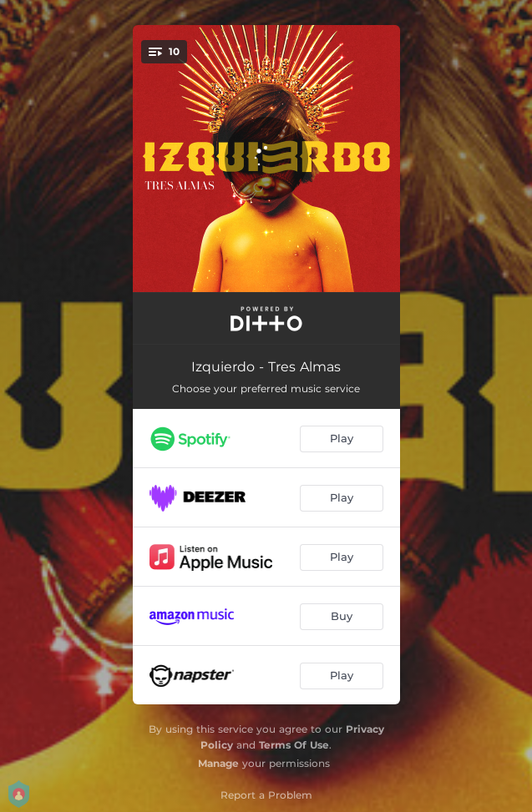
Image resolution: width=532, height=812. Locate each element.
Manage (218, 763)
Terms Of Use (294, 745)
